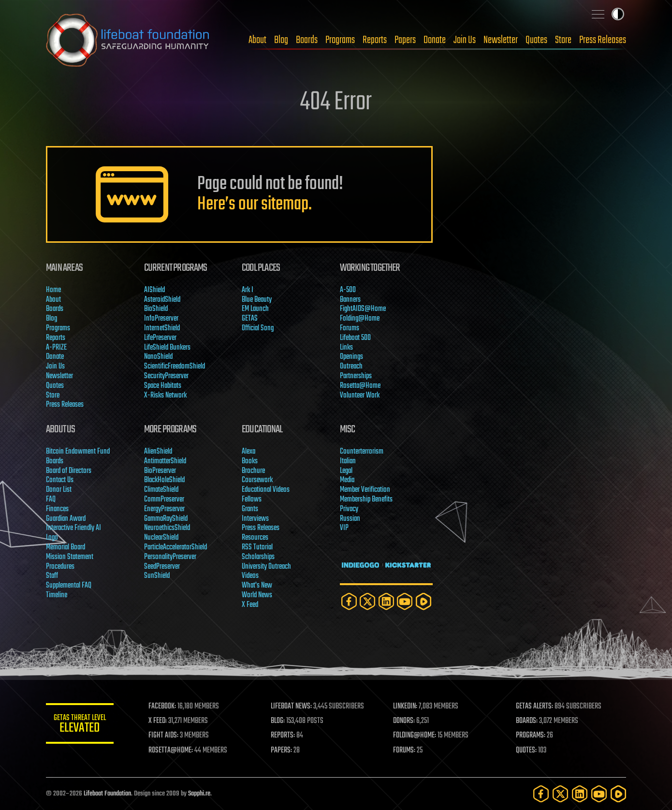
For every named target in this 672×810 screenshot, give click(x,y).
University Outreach (266, 567)
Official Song (258, 328)
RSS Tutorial (257, 547)
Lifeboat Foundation (107, 794)
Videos (250, 576)
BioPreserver (160, 471)
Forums (350, 328)
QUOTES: (526, 751)
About (257, 40)
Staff (52, 576)
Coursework (257, 480)
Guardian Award (66, 519)
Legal (346, 471)
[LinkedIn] (386, 601)
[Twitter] (367, 601)
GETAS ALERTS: (534, 707)
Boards (307, 40)
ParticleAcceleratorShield (175, 547)
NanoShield (158, 357)
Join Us (465, 40)
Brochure (253, 471)
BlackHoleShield (164, 480)
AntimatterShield (165, 461)
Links (346, 348)
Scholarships (258, 557)
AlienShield (158, 452)
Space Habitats (163, 386)
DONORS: (404, 721)
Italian (348, 461)
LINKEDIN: (406, 707)
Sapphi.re (199, 794)
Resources (255, 538)
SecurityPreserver (166, 376)
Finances (57, 509)
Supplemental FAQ (69, 586)
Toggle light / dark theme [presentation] (618, 14)
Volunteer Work (360, 396)
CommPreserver (164, 500)
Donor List (59, 490)
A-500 (348, 290)
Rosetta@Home (360, 386)
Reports (375, 40)
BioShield (156, 309)
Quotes (536, 40)
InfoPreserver (161, 319)
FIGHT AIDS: (163, 736)
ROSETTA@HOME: (171, 751)
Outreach (351, 367)
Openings (351, 357)
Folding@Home (360, 319)
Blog (281, 40)
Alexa (248, 452)
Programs (340, 40)
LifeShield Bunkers (167, 348)
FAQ (51, 500)
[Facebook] (349, 601)
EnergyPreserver (164, 509)
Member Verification (365, 490)
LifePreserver (160, 338)
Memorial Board (66, 547)
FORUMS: (405, 751)
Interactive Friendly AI (73, 528)
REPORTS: (283, 736)
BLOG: (278, 721)
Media (347, 480)
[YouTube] (405, 601)
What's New (257, 586)
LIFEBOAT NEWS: (291, 707)
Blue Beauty (257, 300)
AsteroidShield (162, 300)
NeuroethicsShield (167, 528)
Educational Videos (266, 490)
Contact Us (60, 480)
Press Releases (603, 40)
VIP (344, 528)
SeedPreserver (162, 567)
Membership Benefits (366, 500)
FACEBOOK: (162, 707)
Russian (350, 519)
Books (250, 461)
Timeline (57, 595)
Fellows (252, 500)
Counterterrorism (362, 452)
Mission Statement (70, 557)
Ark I (248, 290)
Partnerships (356, 376)
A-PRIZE (56, 348)
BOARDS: (527, 721)
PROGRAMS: (531, 736)
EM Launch (255, 309)
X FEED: (158, 721)
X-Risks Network (165, 396)
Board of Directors (69, 471)
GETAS (250, 319)
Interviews (255, 519)
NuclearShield (161, 538)
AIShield (154, 290)
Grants (250, 509)
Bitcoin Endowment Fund (78, 452)
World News (257, 595)
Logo (52, 538)
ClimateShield (161, 490)
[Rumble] (424, 601)
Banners (350, 300)
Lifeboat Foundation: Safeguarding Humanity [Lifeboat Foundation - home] (128, 40)
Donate (435, 40)
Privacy (349, 509)
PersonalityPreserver (170, 557)
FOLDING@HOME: (415, 736)
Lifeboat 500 (355, 338)
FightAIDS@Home (363, 309)
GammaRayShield (166, 519)
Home (53, 290)
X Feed (250, 605)
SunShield (157, 576)
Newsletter (501, 40)
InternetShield (162, 328)
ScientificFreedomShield (175, 367)
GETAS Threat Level (80, 725)
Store (563, 40)
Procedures (60, 567)
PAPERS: (281, 751)
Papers (405, 40)
